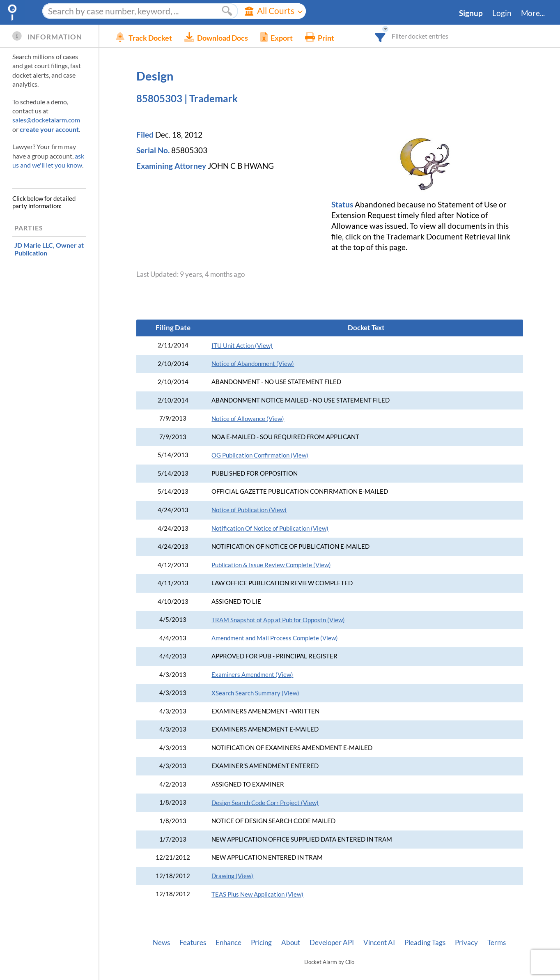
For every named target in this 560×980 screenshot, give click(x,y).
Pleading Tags (425, 943)
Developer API (332, 943)
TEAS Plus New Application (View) (257, 894)
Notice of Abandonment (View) (253, 364)
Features (193, 943)
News (161, 943)
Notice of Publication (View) (249, 510)
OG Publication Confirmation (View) (260, 455)
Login (502, 13)
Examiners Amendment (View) (252, 675)
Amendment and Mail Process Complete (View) (275, 638)
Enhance (228, 943)
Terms (497, 943)
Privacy (466, 943)
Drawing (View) (232, 876)
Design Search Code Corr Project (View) (265, 803)
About (291, 943)
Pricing (261, 943)
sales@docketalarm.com (46, 120)
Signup (471, 13)
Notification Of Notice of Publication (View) (270, 528)
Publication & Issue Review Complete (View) (271, 565)
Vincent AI (379, 943)
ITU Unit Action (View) (242, 346)
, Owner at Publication (49, 249)
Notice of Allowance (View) (248, 419)
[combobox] (380, 36)
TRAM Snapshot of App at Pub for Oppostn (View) (278, 620)
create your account (49, 129)
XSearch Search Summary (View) (255, 693)
